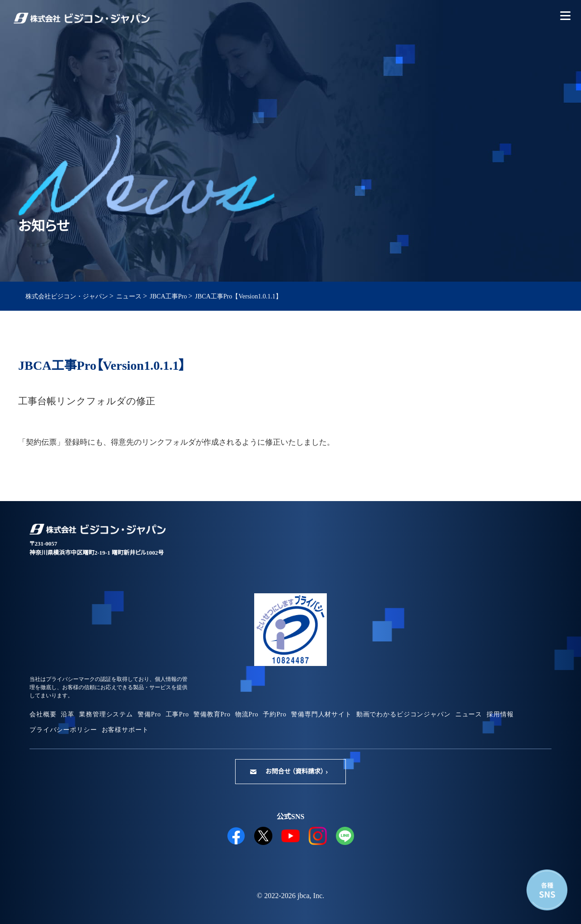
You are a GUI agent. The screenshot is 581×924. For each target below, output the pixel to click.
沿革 (68, 714)
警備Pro (149, 714)
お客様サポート (125, 730)
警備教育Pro (212, 714)
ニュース (469, 714)
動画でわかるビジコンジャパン (404, 714)
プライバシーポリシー (63, 730)
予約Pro (275, 714)
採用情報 (500, 714)
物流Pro (247, 714)
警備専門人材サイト (321, 714)
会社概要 (43, 714)
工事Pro (177, 714)
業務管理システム (106, 714)
